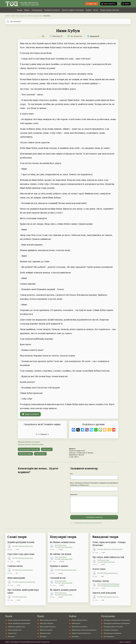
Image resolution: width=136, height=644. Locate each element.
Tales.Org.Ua (15, 642)
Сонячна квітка (15, 566)
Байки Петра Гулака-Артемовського (84, 630)
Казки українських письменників (19, 620)
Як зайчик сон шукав (61, 554)
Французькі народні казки (69, 570)
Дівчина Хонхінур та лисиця (29, 442)
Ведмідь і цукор (101, 581)
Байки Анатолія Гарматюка (111, 586)
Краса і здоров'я (125, 642)
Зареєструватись (108, 4)
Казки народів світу (21, 16)
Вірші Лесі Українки (47, 623)
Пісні (96, 10)
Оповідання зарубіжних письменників (117, 623)
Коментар (74, 494)
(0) (93, 36)
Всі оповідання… (109, 636)
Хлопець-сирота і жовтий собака (31, 444)
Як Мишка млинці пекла (63, 542)
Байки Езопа (76, 623)
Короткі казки (40, 454)
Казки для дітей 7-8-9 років (29, 449)
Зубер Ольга (63, 545)
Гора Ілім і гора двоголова (21, 554)
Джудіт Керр (105, 560)
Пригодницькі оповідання (113, 633)
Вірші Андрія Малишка (48, 627)
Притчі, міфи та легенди (73, 10)
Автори (71, 611)
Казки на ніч (47, 449)
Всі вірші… (43, 636)
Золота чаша (99, 569)
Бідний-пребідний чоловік (21, 542)
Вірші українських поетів (48, 620)
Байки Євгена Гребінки (80, 627)
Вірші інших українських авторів (113, 549)
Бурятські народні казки (35, 16)
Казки (20, 10)
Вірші (27, 10)
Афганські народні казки (26, 558)
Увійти (126, 4)
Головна (8, 16)
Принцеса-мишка (59, 566)
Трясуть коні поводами (104, 593)
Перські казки (23, 597)
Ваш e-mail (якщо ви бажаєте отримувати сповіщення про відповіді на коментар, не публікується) (94, 484)
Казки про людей (25, 454)
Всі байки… (76, 636)
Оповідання (37, 10)
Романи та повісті (52, 10)
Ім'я (71, 474)
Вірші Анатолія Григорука (111, 597)
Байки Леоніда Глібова (80, 620)
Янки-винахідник (16, 578)
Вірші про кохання (46, 630)
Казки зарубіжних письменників (19, 623)
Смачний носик (58, 578)
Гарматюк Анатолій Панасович (110, 584)
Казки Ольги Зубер (67, 547)
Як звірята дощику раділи (63, 590)
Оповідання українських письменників (117, 620)
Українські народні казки (49, 611)
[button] (30, 414)
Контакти (85, 611)
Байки (88, 10)
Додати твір (91, 4)
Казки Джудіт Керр (109, 562)
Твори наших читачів (109, 10)
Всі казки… (12, 636)
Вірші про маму (45, 633)
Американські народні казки (27, 582)
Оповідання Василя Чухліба (113, 627)
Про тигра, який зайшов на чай (108, 557)
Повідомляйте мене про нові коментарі (88, 523)
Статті (98, 611)
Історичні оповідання (111, 630)
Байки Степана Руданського (81, 633)
